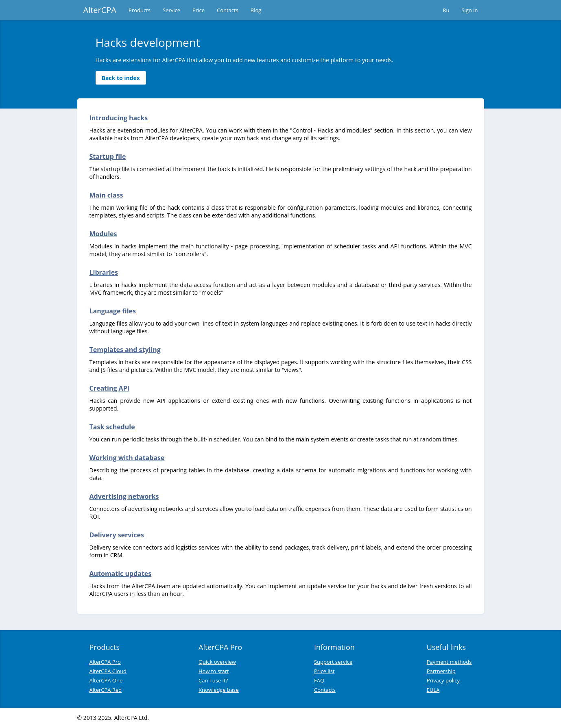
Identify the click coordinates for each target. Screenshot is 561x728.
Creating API (110, 388)
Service (171, 10)
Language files (113, 311)
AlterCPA (100, 10)
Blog (256, 10)
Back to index (121, 78)
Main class (106, 195)
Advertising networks (124, 496)
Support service (333, 662)
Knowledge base (219, 690)
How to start (214, 671)
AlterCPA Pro (105, 662)
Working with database (127, 458)
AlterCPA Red (106, 690)
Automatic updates (121, 574)
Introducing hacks (119, 118)
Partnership (441, 671)
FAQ (319, 680)
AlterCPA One (106, 680)
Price (199, 10)
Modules (103, 234)
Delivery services (117, 535)
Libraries (104, 272)
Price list (324, 671)
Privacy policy (443, 680)
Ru (446, 10)
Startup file (108, 156)
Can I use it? (213, 680)
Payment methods (449, 662)
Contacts (228, 10)
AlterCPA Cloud (108, 671)
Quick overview (217, 662)
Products (140, 10)
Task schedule (112, 427)
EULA (433, 690)
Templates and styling (125, 350)
